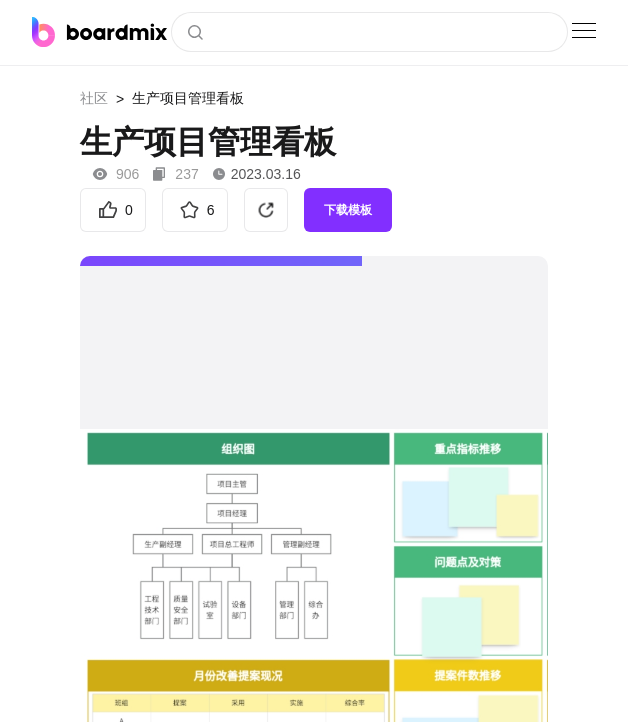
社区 (94, 98)
